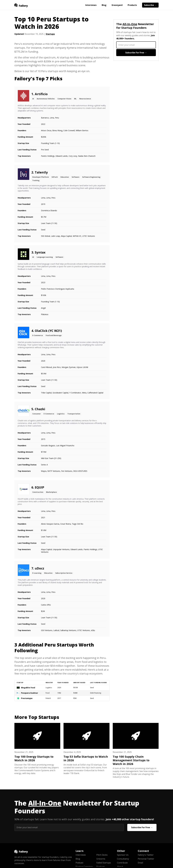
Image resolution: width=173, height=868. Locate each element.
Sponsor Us (123, 855)
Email (140, 863)
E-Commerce (38, 335)
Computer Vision (64, 99)
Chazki (40, 409)
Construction (38, 492)
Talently (41, 172)
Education (65, 177)
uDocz (39, 568)
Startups (50, 34)
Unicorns (101, 859)
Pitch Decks (102, 855)
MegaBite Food (28, 688)
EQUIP (39, 487)
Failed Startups (104, 863)
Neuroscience (85, 99)
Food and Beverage (54, 335)
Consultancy (123, 859)
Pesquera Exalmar (29, 693)
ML (75, 99)
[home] (21, 5)
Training (36, 180)
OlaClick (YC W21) (48, 331)
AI (33, 99)
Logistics (61, 414)
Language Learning (45, 257)
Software (76, 177)
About (120, 867)
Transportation (74, 414)
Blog (104, 5)
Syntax (40, 252)
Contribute (122, 863)
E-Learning (37, 573)
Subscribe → (150, 5)
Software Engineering (91, 177)
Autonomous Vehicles (46, 99)
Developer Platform (41, 177)
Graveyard (117, 5)
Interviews (91, 5)
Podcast (79, 863)
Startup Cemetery (84, 867)
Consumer (37, 414)
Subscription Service (64, 573)
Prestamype (27, 698)
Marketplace (51, 492)
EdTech (55, 177)
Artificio (41, 94)
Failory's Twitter (146, 855)
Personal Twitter (146, 859)
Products (132, 5)
